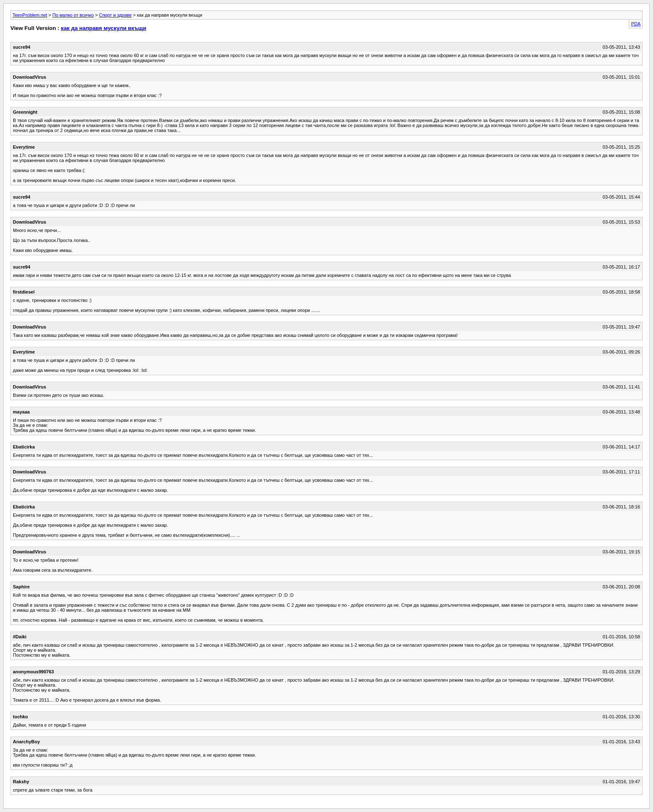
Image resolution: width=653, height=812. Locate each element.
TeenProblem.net (30, 15)
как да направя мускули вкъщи (103, 28)
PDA (636, 24)
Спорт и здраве (115, 15)
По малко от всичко (73, 15)
